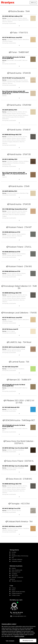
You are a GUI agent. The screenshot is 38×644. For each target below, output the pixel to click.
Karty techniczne (15, 572)
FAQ (12, 558)
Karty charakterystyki (16, 570)
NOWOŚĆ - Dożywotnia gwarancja (16, 578)
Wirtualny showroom (16, 581)
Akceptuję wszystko (28, 641)
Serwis (12, 554)
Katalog (13, 568)
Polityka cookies (15, 595)
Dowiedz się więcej (19, 636)
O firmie (13, 588)
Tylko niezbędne (10, 641)
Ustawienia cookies (16, 561)
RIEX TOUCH (14, 576)
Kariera (12, 590)
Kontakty (13, 552)
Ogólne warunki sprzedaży (17, 592)
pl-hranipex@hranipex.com (19, 616)
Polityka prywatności (16, 593)
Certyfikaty (13, 574)
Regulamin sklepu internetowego (19, 556)
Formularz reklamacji (16, 559)
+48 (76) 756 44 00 (18, 613)
